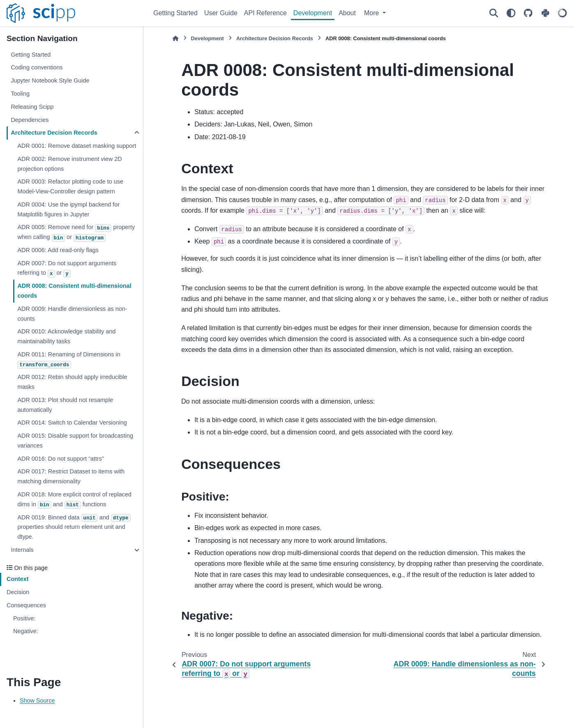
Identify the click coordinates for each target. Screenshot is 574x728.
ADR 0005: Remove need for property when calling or (76, 233)
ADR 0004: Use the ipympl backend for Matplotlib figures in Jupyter (68, 209)
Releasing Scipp (32, 107)
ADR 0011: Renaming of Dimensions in (69, 360)
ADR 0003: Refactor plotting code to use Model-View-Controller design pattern (70, 186)
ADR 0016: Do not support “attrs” (60, 459)
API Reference (265, 13)
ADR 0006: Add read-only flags (58, 250)
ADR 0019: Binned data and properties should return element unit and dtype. (74, 527)
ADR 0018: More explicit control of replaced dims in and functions (74, 500)
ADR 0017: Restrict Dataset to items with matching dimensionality (71, 476)
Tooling (20, 94)
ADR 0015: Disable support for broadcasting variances (75, 441)
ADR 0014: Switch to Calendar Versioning (72, 423)
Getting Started (175, 13)
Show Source (37, 700)
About (347, 13)
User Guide (221, 13)
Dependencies (30, 120)
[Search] (493, 13)
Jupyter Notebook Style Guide (50, 80)
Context (18, 579)
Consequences (26, 605)
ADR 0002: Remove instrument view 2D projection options (69, 164)
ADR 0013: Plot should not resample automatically (65, 405)
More (372, 13)
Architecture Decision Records (54, 133)
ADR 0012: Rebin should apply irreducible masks (72, 382)
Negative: (26, 631)
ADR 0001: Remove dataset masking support (77, 146)
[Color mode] (511, 13)
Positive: (24, 618)
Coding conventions (37, 67)
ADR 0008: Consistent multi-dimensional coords (74, 291)
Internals (22, 550)
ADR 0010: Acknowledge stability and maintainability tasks (66, 336)
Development (313, 13)
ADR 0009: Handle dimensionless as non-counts (72, 314)
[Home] (175, 38)
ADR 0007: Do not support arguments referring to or (67, 269)
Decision (18, 592)
